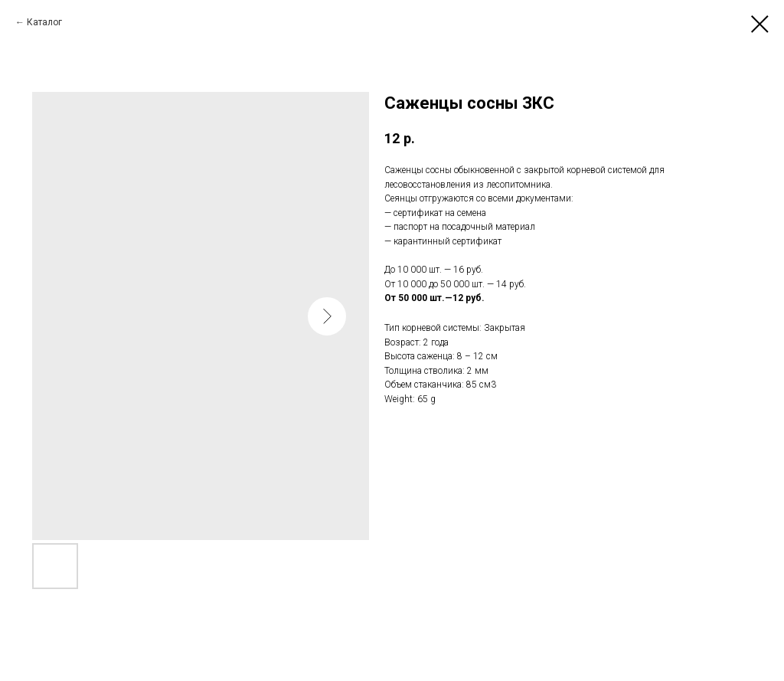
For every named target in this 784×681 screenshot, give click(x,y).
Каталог (44, 22)
